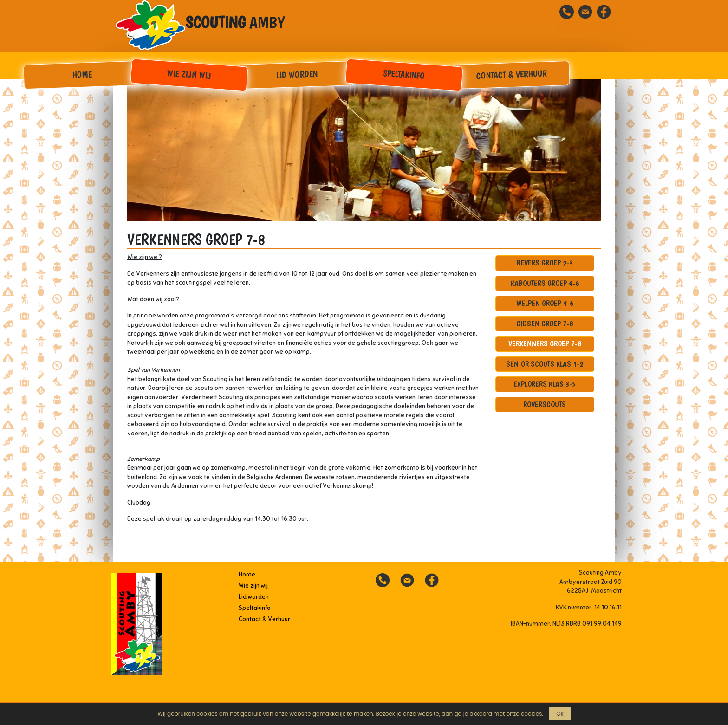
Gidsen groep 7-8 (545, 324)
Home (82, 74)
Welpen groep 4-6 (545, 303)
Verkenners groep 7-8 (545, 343)
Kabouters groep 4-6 (545, 283)
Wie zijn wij (189, 75)
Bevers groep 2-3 (545, 263)
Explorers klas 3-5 (545, 384)
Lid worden (297, 74)
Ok (560, 714)
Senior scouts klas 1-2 (545, 364)
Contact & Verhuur (512, 74)
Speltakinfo (404, 74)
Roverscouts (545, 404)
